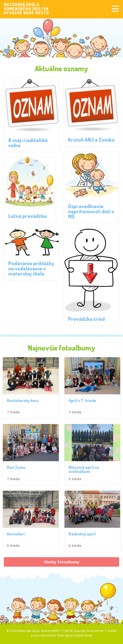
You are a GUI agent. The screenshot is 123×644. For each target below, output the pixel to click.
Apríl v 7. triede (82, 400)
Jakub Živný (84, 639)
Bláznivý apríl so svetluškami (84, 470)
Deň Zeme (16, 468)
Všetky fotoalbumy (62, 565)
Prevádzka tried (86, 319)
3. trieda (75, 479)
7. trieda (13, 412)
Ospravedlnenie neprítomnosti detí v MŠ (91, 211)
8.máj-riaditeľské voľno (28, 143)
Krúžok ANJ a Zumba (91, 140)
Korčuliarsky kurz (23, 400)
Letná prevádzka (27, 216)
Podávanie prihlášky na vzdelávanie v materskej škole (31, 268)
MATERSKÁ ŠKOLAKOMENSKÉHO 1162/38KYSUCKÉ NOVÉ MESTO (26, 9)
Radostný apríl (82, 537)
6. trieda (13, 547)
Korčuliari (16, 535)
